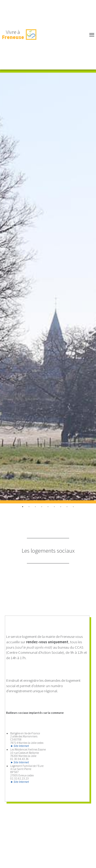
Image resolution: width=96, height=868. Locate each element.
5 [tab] (54, 507)
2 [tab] (35, 507)
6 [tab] (61, 507)
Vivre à (13, 35)
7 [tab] (67, 507)
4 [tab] (48, 507)
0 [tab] (23, 507)
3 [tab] (42, 507)
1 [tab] (29, 507)
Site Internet (21, 746)
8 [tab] (73, 507)
